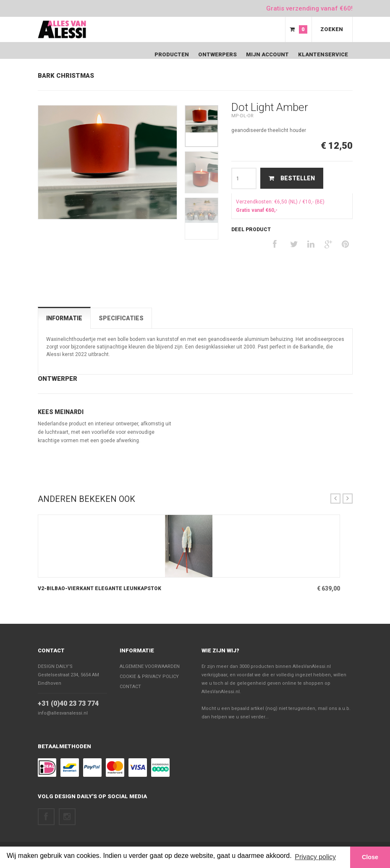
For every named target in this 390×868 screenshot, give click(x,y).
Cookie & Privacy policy (149, 677)
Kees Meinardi (61, 412)
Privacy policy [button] (315, 857)
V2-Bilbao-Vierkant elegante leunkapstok (99, 588)
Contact (51, 650)
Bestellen (292, 178)
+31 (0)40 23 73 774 (68, 703)
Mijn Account (267, 54)
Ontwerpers (217, 54)
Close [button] (370, 857)
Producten (172, 54)
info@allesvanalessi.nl (63, 713)
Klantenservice (323, 54)
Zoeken (332, 29)
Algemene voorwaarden (150, 666)
